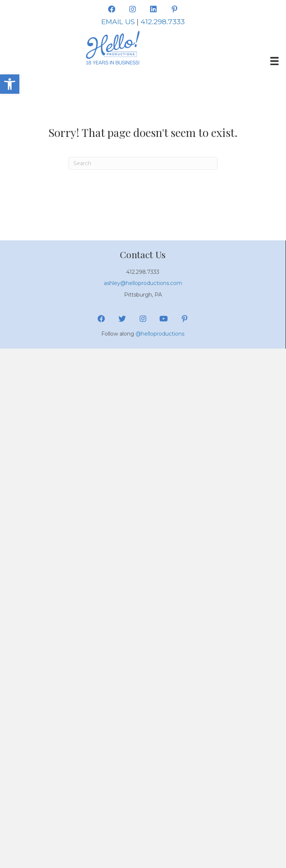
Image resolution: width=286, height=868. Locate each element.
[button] (10, 84)
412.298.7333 (163, 22)
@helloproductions (160, 334)
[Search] (143, 163)
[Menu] (274, 61)
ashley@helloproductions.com (143, 283)
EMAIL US (118, 22)
